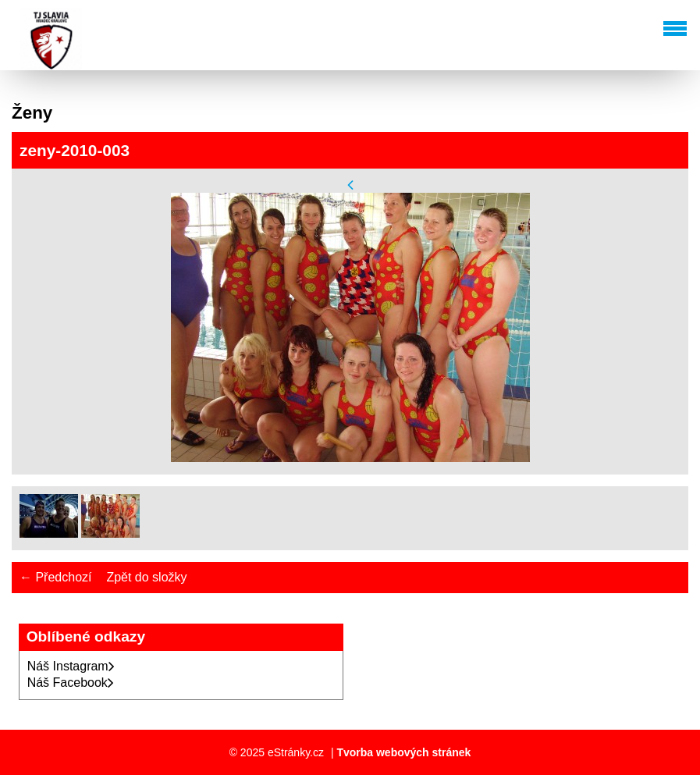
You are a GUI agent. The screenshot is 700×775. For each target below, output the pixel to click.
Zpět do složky (146, 577)
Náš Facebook (71, 683)
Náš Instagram (71, 666)
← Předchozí (55, 577)
